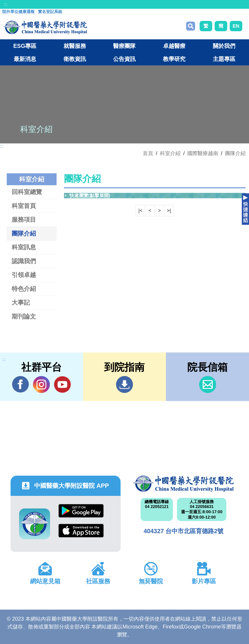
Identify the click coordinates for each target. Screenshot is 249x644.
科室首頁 (24, 206)
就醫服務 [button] (75, 46)
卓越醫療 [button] (174, 46)
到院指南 (124, 384)
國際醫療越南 (203, 153)
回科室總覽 (27, 192)
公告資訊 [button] (124, 59)
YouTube (62, 384)
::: (6, 4)
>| (169, 211)
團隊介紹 (235, 153)
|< (140, 211)
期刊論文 (24, 316)
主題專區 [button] (224, 59)
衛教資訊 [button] (75, 59)
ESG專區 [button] (25, 46)
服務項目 (24, 219)
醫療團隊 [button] (124, 46)
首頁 (148, 153)
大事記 (21, 302)
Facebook (21, 384)
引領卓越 (24, 275)
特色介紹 (24, 289)
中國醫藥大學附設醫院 (183, 484)
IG (41, 384)
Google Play (81, 511)
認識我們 (24, 261)
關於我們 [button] (224, 46)
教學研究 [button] (174, 59)
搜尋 (191, 26)
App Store (81, 531)
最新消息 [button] (25, 59)
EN (236, 26)
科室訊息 (24, 247)
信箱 (208, 384)
